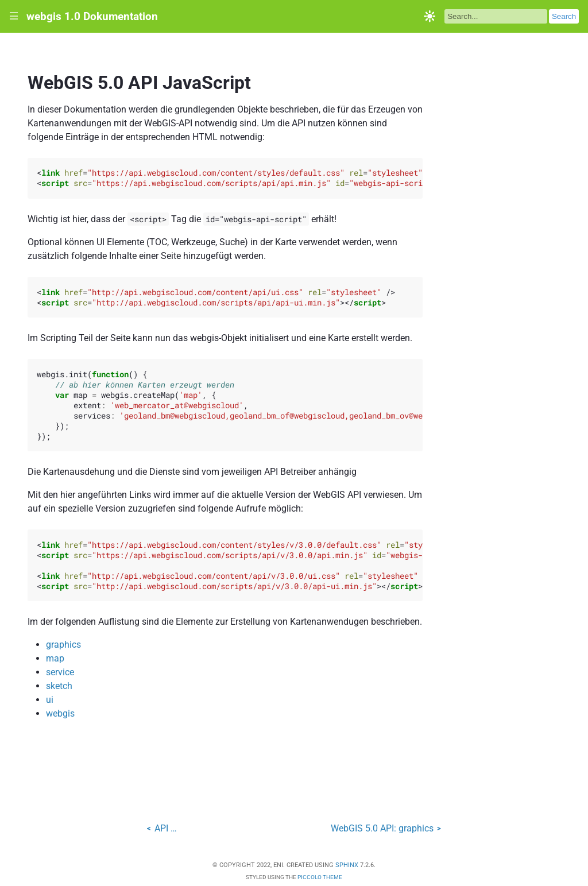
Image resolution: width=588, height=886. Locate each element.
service (60, 672)
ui (50, 700)
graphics (63, 645)
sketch (59, 686)
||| (14, 16)
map (55, 658)
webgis (60, 713)
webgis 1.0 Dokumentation (92, 16)
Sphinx (347, 865)
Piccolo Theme (320, 877)
